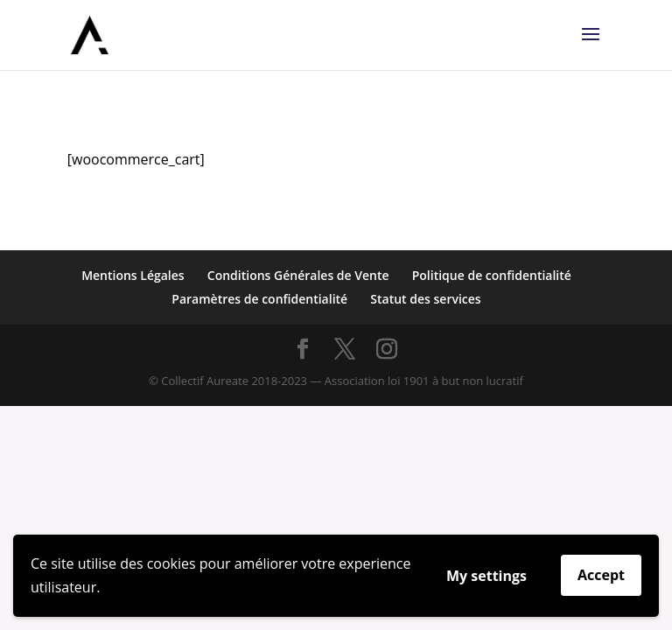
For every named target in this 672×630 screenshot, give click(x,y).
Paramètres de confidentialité (259, 299)
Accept (601, 575)
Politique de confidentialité (492, 275)
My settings (486, 576)
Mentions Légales (133, 275)
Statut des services (425, 299)
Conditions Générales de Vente (298, 275)
